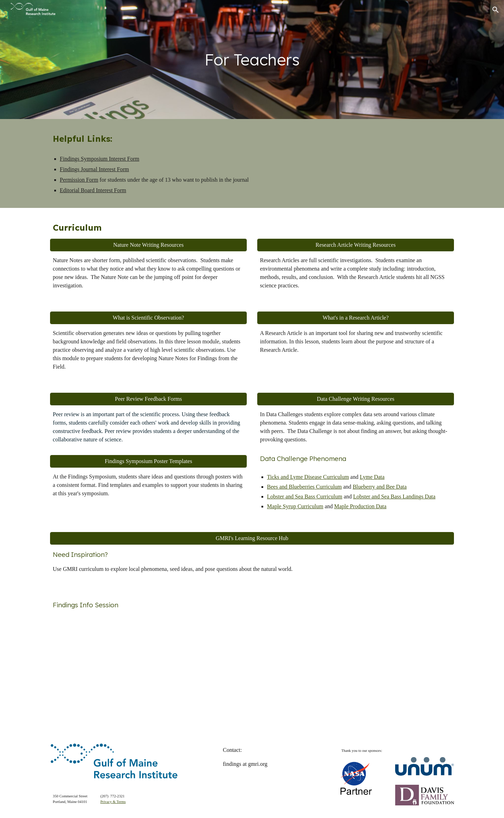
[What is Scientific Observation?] (148, 318)
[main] (252, 60)
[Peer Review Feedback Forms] (148, 399)
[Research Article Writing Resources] (356, 245)
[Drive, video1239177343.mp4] (148, 670)
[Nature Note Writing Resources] (148, 245)
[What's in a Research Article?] (356, 318)
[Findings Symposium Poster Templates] (148, 461)
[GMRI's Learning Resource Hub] (252, 538)
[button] (496, 10)
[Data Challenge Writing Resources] (356, 399)
